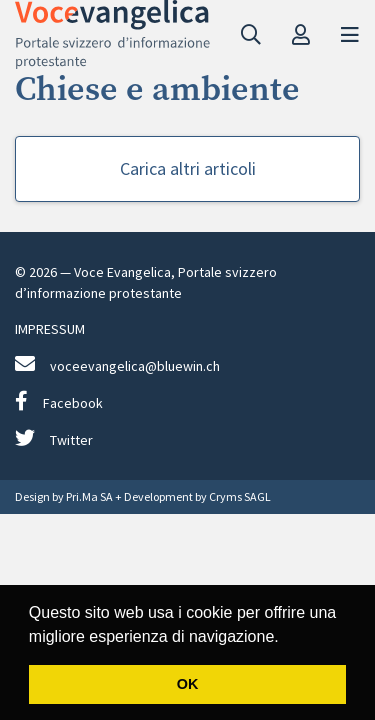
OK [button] (188, 684)
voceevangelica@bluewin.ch (117, 364)
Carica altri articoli (188, 168)
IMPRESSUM (50, 329)
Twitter (54, 438)
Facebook (59, 401)
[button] (286, 638)
